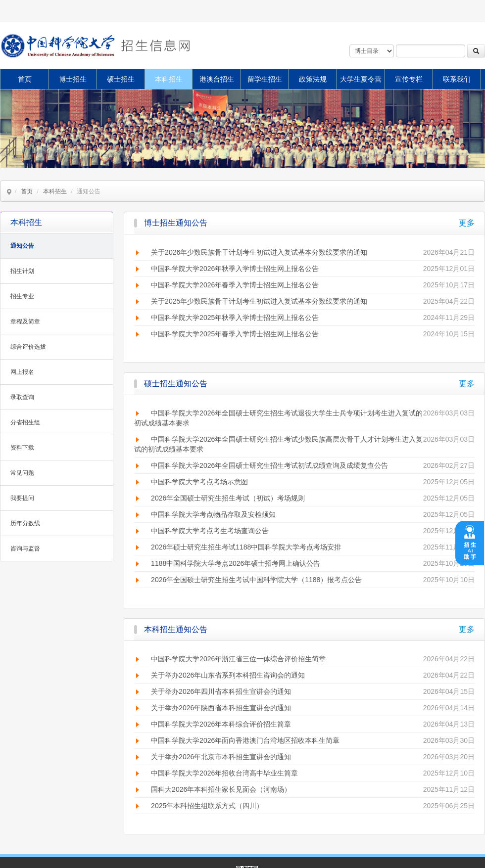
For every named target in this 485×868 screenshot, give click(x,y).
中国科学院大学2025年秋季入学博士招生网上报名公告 (235, 318)
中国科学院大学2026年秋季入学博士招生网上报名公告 (235, 269)
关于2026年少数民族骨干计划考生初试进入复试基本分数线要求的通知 (259, 252)
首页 (25, 79)
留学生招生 (265, 79)
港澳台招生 (217, 79)
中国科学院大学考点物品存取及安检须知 (213, 514)
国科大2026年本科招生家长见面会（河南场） (221, 789)
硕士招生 (121, 79)
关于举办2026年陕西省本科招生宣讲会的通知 (221, 708)
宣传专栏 (409, 79)
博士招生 (73, 79)
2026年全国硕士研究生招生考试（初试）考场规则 (228, 498)
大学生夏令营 (361, 79)
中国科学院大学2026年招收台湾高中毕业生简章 (224, 773)
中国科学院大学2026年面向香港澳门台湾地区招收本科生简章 (245, 740)
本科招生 (169, 79)
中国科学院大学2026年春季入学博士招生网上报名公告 (235, 285)
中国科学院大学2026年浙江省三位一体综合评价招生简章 (238, 659)
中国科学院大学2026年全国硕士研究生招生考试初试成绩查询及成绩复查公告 (269, 465)
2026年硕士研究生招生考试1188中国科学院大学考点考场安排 (246, 547)
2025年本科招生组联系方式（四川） (207, 806)
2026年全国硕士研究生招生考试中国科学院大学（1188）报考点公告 (256, 580)
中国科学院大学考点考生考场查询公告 (210, 531)
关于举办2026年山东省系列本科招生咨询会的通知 (228, 675)
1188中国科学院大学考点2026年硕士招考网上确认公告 (236, 563)
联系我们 (457, 79)
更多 (467, 223)
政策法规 (313, 79)
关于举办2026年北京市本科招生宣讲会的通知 (221, 757)
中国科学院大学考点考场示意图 (199, 482)
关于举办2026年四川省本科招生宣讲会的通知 (221, 691)
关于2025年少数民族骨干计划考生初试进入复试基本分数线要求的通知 (259, 301)
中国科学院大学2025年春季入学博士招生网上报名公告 (235, 334)
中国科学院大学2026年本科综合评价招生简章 (221, 724)
